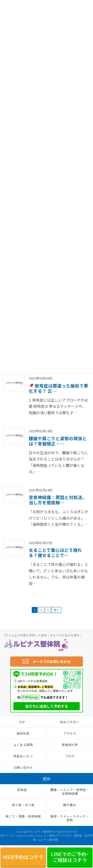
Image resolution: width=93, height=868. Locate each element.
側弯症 (22, 790)
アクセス (70, 733)
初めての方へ (70, 722)
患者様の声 (70, 745)
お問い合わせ (23, 767)
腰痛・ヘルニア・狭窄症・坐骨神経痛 (70, 792)
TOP (22, 722)
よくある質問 (23, 745)
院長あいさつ (23, 756)
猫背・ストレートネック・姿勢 (70, 818)
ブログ (70, 756)
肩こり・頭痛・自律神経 (23, 816)
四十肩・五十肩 (23, 805)
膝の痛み (70, 805)
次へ (56, 610)
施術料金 (23, 733)
